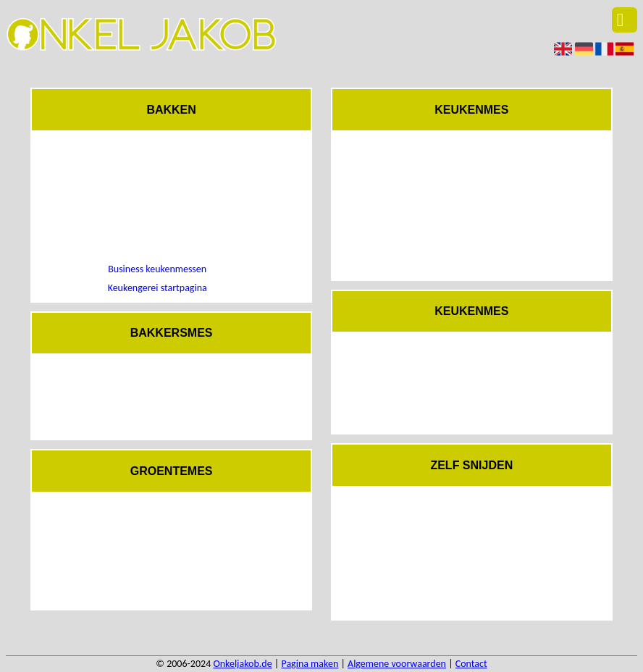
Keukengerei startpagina (157, 288)
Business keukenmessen (157, 269)
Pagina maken (310, 664)
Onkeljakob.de (242, 664)
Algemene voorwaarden (397, 664)
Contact (471, 664)
